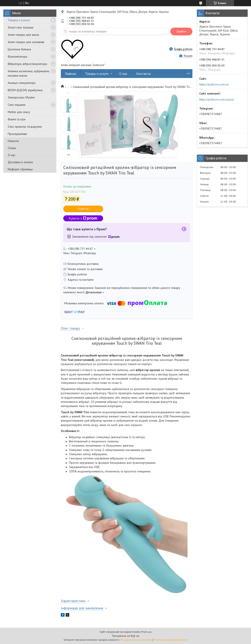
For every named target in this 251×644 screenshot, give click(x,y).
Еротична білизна (19, 49)
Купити (83, 209)
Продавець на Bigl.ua (126, 636)
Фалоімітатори (17, 57)
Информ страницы (20, 169)
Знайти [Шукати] (181, 31)
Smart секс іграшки (21, 27)
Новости (13, 141)
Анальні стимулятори (22, 83)
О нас (11, 155)
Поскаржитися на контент (136, 640)
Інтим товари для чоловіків (26, 42)
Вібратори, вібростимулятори (27, 64)
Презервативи (17, 134)
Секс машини (17, 105)
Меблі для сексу (19, 112)
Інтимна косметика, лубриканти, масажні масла (29, 73)
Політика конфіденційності (171, 640)
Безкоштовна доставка (83, 264)
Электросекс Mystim (21, 97)
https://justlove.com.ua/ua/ (217, 99)
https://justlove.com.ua (214, 84)
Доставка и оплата (20, 162)
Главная (71, 74)
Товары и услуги (19, 20)
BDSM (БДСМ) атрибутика (25, 90)
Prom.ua (146, 632)
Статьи (12, 148)
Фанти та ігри (17, 119)
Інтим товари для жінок (23, 35)
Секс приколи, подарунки (25, 127)
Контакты (144, 74)
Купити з (83, 218)
